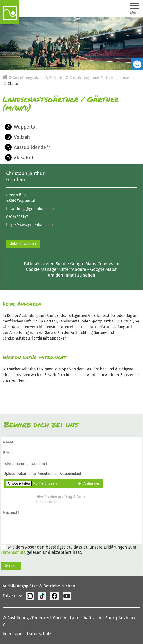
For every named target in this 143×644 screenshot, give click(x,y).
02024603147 (17, 217)
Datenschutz (13, 552)
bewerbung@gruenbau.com (30, 209)
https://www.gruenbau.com (29, 225)
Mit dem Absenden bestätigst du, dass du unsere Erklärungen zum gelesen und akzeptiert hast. (69, 550)
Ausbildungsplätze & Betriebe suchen (39, 586)
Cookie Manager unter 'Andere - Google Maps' (71, 269)
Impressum (13, 634)
